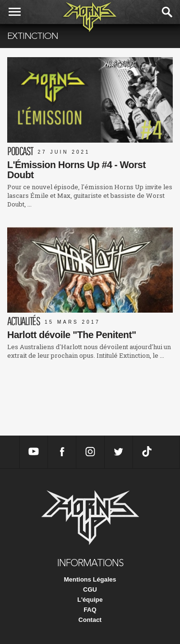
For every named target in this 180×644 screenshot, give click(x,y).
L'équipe (90, 600)
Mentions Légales (90, 579)
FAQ (90, 610)
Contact (90, 620)
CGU (90, 589)
